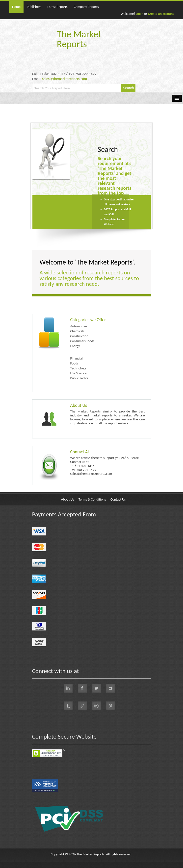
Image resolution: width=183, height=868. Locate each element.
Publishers (34, 7)
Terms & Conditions (92, 499)
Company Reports (86, 7)
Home (16, 7)
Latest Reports (58, 7)
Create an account (161, 14)
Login (140, 14)
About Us (79, 405)
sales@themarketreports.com (65, 79)
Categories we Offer (88, 320)
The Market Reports (79, 39)
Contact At (80, 452)
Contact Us (118, 499)
